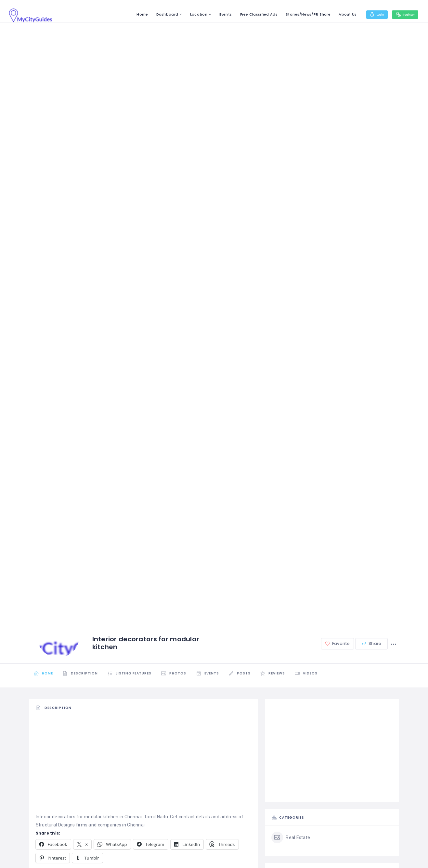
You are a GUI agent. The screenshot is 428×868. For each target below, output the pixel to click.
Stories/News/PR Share (298, 14)
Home (132, 14)
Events (216, 14)
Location (189, 14)
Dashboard (157, 14)
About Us (338, 14)
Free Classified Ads (249, 14)
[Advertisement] (144, 767)
